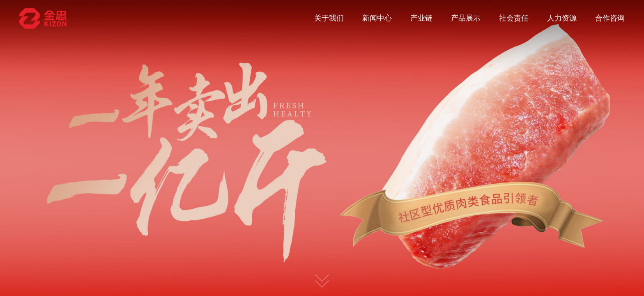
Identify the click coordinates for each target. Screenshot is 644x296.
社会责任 (514, 18)
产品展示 (466, 18)
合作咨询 (610, 18)
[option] (322, 148)
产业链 (421, 18)
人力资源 (562, 18)
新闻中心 (377, 18)
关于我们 (329, 18)
